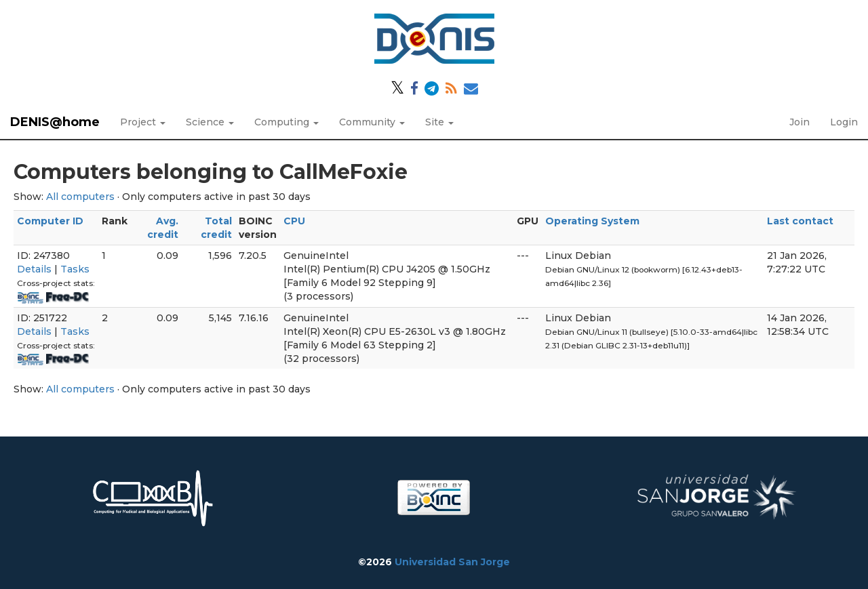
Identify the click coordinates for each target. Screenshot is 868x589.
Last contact (800, 221)
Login (844, 122)
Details (34, 269)
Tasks (75, 269)
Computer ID (50, 221)
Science (210, 122)
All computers (80, 197)
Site (439, 122)
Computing (287, 122)
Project (143, 122)
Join (800, 122)
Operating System (592, 221)
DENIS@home (55, 122)
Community (372, 122)
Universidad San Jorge (452, 562)
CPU (294, 221)
